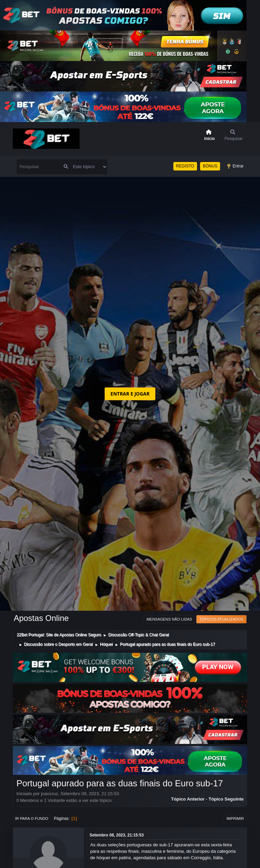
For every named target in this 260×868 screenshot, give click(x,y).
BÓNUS (210, 166)
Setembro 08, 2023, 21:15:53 (116, 835)
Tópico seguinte (226, 799)
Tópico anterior (188, 799)
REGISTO (185, 166)
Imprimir (235, 819)
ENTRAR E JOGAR (130, 394)
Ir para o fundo (31, 819)
